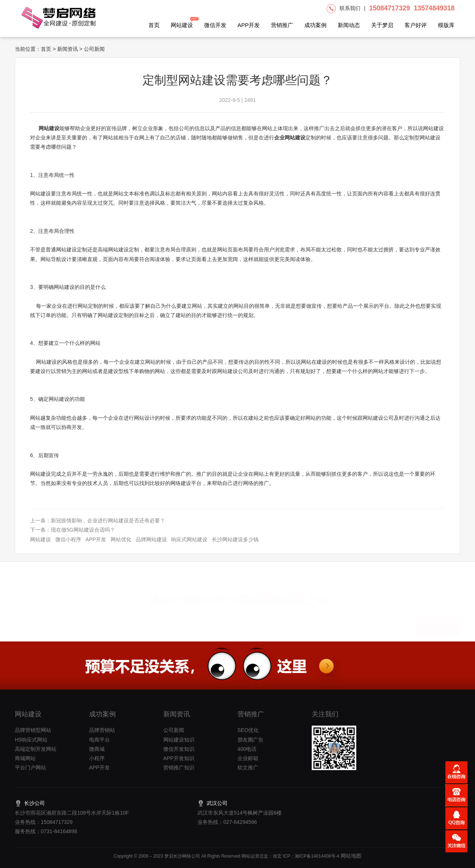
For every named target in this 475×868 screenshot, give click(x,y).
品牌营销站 (102, 730)
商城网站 (25, 758)
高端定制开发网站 (36, 749)
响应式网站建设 (189, 545)
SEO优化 (248, 730)
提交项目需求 (438, 624)
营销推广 (282, 25)
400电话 (247, 749)
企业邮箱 (248, 758)
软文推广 (248, 768)
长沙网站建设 (249, 597)
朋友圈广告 (250, 740)
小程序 (97, 758)
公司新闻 (174, 730)
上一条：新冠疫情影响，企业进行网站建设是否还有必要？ (98, 526)
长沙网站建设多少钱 (235, 545)
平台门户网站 (30, 768)
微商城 (97, 749)
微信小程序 (68, 545)
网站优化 (121, 545)
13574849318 (434, 8)
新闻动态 (349, 25)
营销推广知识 (179, 768)
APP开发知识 (179, 758)
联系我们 (350, 8)
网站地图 (350, 856)
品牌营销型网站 (33, 730)
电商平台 (99, 740)
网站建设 (182, 23)
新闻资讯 (68, 49)
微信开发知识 (179, 749)
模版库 (446, 25)
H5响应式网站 (31, 740)
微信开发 (215, 25)
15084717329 (390, 8)
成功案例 (315, 25)
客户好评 (416, 25)
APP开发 (249, 25)
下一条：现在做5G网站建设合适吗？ (73, 536)
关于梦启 (382, 25)
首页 (154, 25)
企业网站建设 (290, 138)
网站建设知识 (179, 740)
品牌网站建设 (151, 545)
